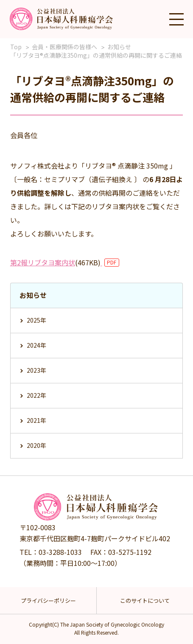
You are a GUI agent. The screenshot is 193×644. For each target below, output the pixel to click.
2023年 (36, 370)
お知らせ (119, 47)
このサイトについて (145, 600)
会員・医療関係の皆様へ (64, 47)
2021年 (36, 420)
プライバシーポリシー (48, 600)
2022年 (36, 395)
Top (16, 47)
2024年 (36, 345)
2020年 (36, 445)
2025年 (36, 320)
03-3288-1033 (60, 552)
